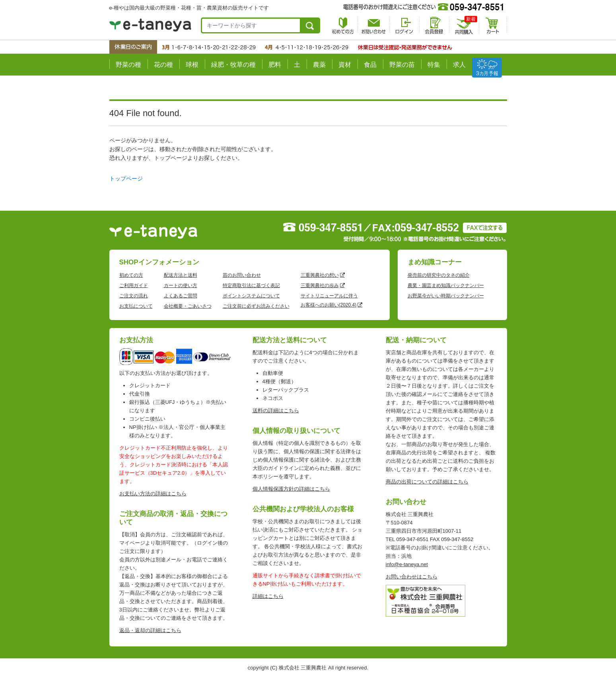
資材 (345, 65)
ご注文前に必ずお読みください (256, 306)
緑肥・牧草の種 (233, 65)
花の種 (163, 65)
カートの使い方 (181, 285)
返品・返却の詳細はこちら (150, 630)
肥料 (275, 65)
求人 (459, 65)
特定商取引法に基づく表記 (251, 285)
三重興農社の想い (320, 275)
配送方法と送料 (181, 275)
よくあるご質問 (181, 296)
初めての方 (131, 275)
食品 (370, 65)
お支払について (136, 306)
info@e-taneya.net (407, 564)
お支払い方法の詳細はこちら (153, 494)
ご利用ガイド (134, 285)
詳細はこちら (268, 596)
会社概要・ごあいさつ (188, 306)
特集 (434, 65)
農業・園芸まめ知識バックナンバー (446, 285)
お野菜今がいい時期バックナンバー (446, 296)
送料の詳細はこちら (276, 410)
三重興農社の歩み (320, 285)
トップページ (126, 179)
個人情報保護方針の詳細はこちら (291, 489)
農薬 (319, 65)
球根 (192, 65)
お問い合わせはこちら (412, 577)
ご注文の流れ (134, 296)
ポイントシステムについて (251, 296)
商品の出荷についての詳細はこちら (427, 482)
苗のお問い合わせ (242, 275)
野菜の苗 (402, 65)
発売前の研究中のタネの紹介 (439, 275)
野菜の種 (128, 65)
